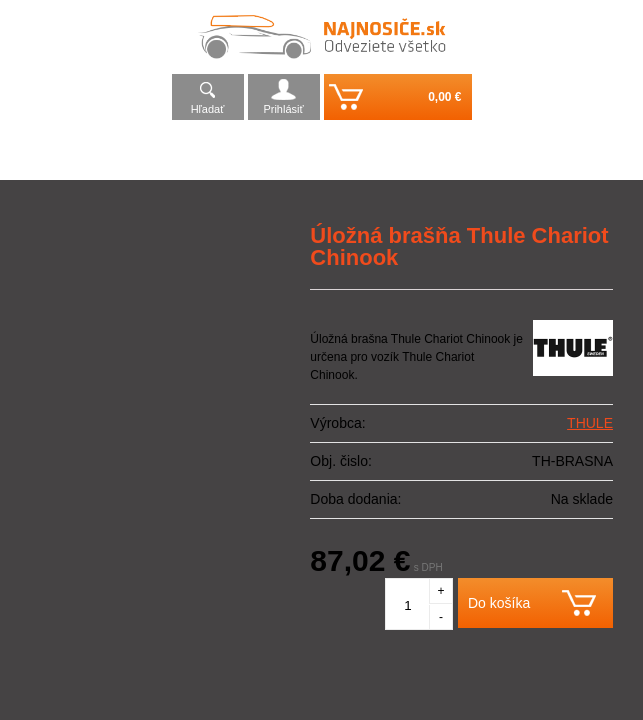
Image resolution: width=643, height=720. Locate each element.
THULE (590, 423)
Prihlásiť (283, 109)
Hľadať (208, 109)
